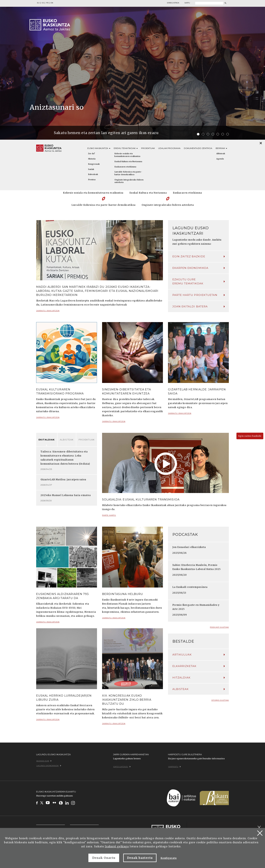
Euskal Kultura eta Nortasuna (128, 161)
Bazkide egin (44, 761)
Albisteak (221, 154)
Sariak (91, 169)
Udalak (169, 148)
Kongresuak (94, 164)
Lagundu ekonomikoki (49, 766)
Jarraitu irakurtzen (48, 312)
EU (38, 3)
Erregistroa (173, 3)
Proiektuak (148, 148)
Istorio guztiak (220, 700)
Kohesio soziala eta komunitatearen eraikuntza (127, 155)
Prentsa (92, 180)
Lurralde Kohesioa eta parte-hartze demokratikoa (128, 173)
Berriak (221, 148)
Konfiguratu (169, 858)
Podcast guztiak (219, 627)
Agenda (220, 159)
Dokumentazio (198, 148)
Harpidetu (174, 767)
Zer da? (92, 154)
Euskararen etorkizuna (125, 167)
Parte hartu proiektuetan (199, 295)
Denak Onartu (104, 858)
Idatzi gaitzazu (122, 767)
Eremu (126, 148)
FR (47, 3)
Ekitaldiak (47, 440)
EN (52, 3)
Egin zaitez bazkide (199, 256)
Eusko (99, 148)
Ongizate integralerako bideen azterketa (129, 181)
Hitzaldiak (199, 678)
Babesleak (93, 174)
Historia (92, 159)
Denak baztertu (140, 858)
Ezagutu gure (199, 282)
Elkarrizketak (199, 666)
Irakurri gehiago (117, 846)
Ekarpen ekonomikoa (199, 268)
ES (43, 3)
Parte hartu (109, 517)
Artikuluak (199, 655)
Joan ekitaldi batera (199, 306)
